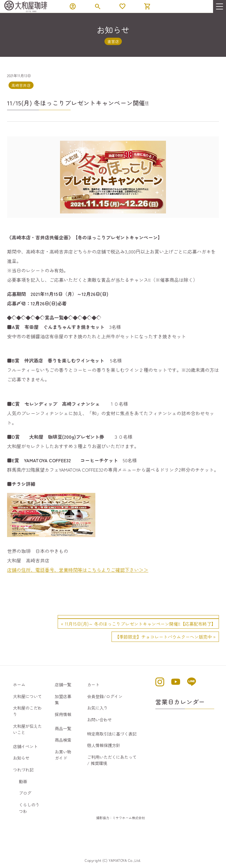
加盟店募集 (63, 699)
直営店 (113, 41)
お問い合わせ (99, 719)
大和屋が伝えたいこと (27, 729)
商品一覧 (63, 728)
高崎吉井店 (21, 85)
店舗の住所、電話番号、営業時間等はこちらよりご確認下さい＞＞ (78, 570)
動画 (23, 781)
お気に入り (97, 708)
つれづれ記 (23, 770)
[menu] (220, 6)
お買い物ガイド (63, 755)
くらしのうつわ (29, 808)
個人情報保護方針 (104, 745)
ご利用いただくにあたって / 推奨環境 (112, 760)
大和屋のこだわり (27, 711)
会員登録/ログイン (105, 696)
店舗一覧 (63, 684)
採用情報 (63, 714)
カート (93, 684)
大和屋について (27, 696)
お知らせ (21, 758)
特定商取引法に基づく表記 (112, 734)
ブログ (25, 793)
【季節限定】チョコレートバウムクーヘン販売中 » (165, 637)
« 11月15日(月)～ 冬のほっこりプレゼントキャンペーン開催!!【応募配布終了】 (138, 624)
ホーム (19, 684)
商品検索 (63, 740)
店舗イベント (25, 746)
